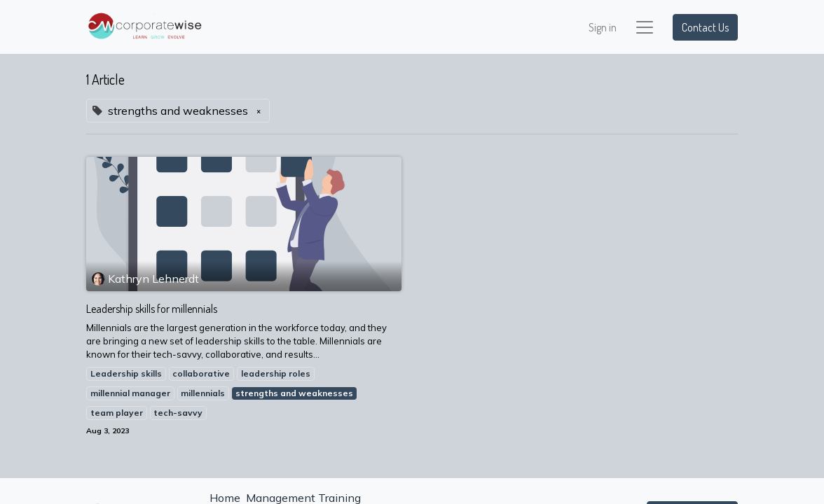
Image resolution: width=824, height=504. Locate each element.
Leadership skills (126, 373)
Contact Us (705, 27)
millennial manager (130, 393)
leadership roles (276, 373)
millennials (203, 393)
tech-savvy (178, 413)
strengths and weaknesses (294, 393)
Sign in (603, 27)
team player (117, 413)
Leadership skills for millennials (152, 309)
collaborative (201, 373)
